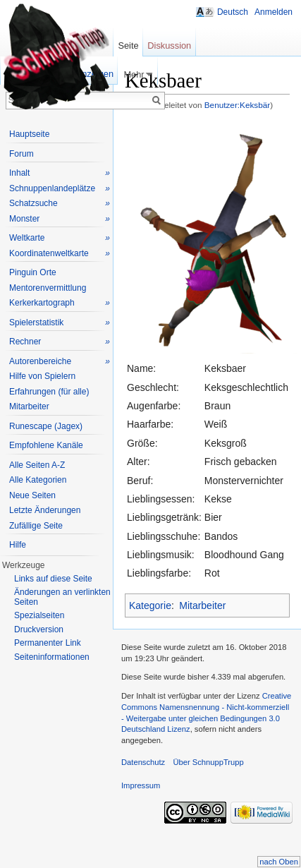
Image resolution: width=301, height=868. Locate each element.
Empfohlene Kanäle (46, 445)
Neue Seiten (32, 495)
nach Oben (279, 862)
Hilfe (18, 545)
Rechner (60, 342)
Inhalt (60, 173)
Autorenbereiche (60, 362)
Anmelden (274, 12)
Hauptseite (29, 134)
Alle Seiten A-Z (37, 465)
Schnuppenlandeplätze (60, 189)
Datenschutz (143, 762)
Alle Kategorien (38, 480)
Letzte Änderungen (45, 510)
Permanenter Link (48, 643)
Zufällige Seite (36, 526)
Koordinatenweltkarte (60, 254)
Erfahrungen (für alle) (49, 392)
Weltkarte (60, 238)
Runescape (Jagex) (46, 426)
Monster (60, 219)
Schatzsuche (60, 204)
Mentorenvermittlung (48, 288)
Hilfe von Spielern (42, 376)
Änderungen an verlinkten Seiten (62, 597)
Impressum (141, 785)
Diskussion (169, 46)
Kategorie (150, 605)
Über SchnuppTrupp (208, 762)
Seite (128, 46)
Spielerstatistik (60, 323)
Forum (21, 154)
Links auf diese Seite (53, 579)
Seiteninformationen (52, 657)
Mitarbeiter (202, 605)
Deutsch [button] (233, 12)
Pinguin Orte (33, 272)
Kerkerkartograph (60, 303)
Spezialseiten (39, 615)
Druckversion (39, 629)
